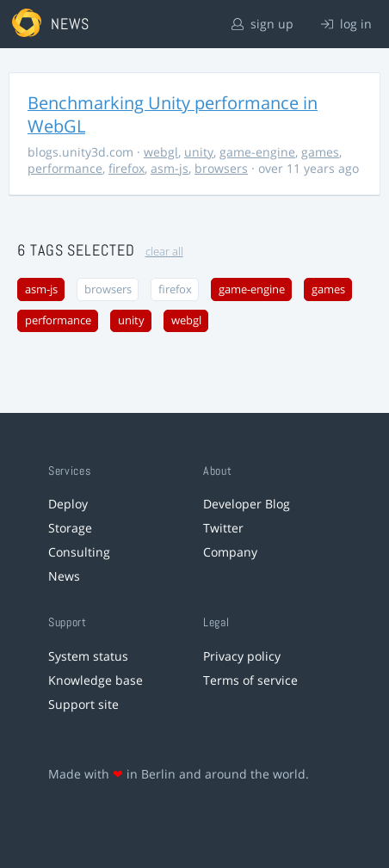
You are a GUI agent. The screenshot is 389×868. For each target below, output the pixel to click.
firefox (127, 168)
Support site (83, 704)
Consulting (79, 552)
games (320, 152)
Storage (70, 528)
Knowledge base (96, 680)
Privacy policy (242, 656)
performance (65, 168)
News (64, 576)
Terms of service (250, 680)
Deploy (68, 504)
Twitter (223, 528)
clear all (164, 252)
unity (199, 152)
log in (346, 24)
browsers (221, 168)
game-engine (257, 152)
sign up (262, 24)
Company (230, 552)
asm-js (170, 168)
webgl (161, 152)
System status (88, 656)
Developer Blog (247, 504)
